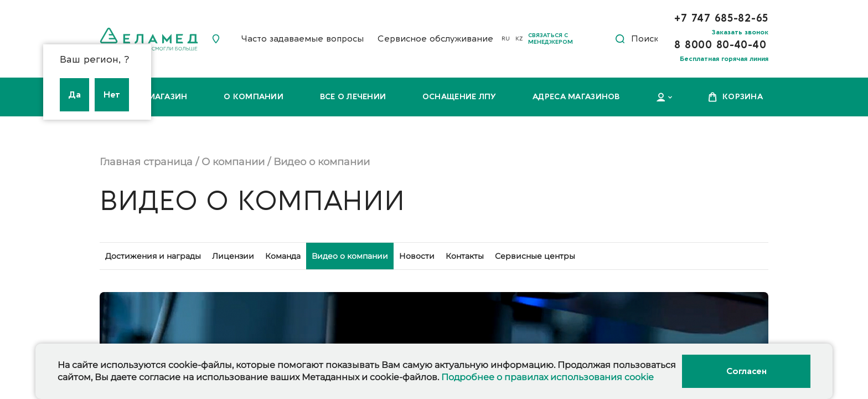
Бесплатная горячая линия (724, 59)
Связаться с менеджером (551, 39)
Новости (417, 256)
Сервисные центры (535, 256)
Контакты (465, 256)
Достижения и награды (153, 256)
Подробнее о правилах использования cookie (547, 377)
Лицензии (233, 256)
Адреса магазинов (576, 97)
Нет (112, 95)
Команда (283, 256)
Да (74, 95)
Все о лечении (353, 97)
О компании (254, 97)
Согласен (746, 371)
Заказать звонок (740, 32)
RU (506, 39)
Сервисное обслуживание (435, 39)
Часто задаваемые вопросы (302, 39)
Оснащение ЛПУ (459, 97)
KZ (519, 39)
